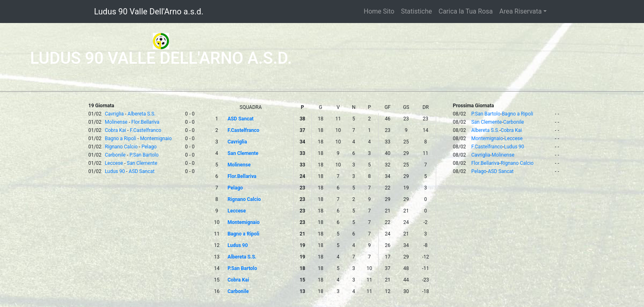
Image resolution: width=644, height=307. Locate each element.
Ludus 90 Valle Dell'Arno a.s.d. (149, 12)
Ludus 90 (115, 171)
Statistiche (416, 11)
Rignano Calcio (121, 147)
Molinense (116, 122)
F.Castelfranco (145, 130)
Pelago (149, 147)
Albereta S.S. (142, 114)
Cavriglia (114, 114)
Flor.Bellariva (145, 122)
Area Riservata (521, 11)
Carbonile (115, 155)
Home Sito (379, 11)
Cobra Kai (115, 130)
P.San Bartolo (144, 155)
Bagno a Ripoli (120, 138)
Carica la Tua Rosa (466, 11)
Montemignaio (156, 138)
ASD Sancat (141, 171)
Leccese (114, 163)
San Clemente (142, 163)
